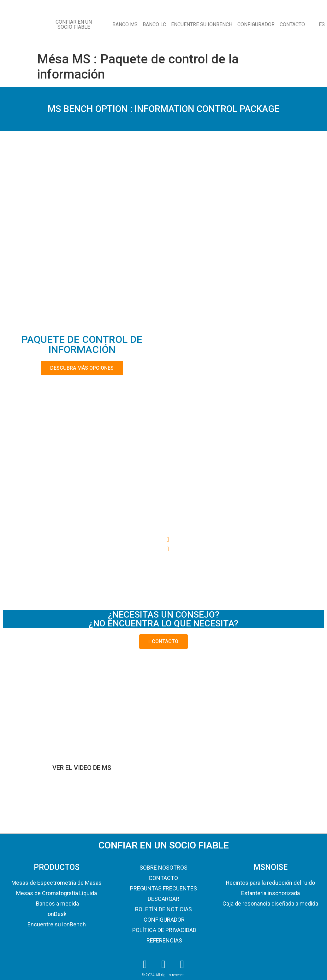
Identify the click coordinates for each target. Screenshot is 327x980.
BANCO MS (125, 24)
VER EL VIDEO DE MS (82, 768)
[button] (245, 539)
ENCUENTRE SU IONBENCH (202, 24)
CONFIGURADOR (256, 24)
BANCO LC (154, 24)
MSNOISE (271, 867)
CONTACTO (292, 24)
